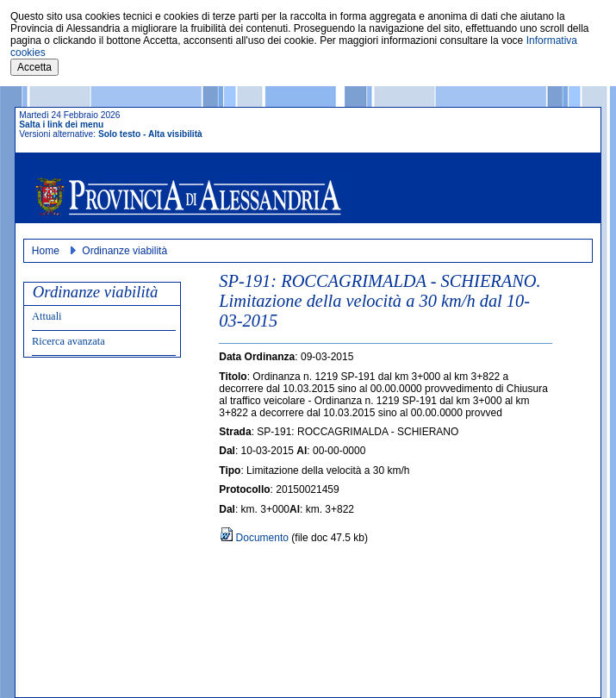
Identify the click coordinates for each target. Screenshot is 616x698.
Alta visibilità (175, 134)
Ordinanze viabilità (124, 251)
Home (46, 251)
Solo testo (119, 134)
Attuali (47, 316)
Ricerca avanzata (68, 341)
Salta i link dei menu (61, 125)
